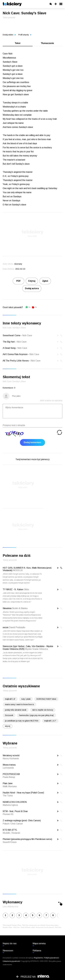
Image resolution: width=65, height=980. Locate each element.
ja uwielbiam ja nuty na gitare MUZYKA (22, 721)
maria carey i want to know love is (19, 704)
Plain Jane (8, 783)
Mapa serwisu (39, 943)
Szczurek (9, 715)
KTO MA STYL (10, 830)
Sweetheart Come (12, 335)
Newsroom (8, 951)
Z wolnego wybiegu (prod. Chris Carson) (22, 821)
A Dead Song (9, 348)
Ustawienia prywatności (11, 961)
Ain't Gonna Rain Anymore (15, 354)
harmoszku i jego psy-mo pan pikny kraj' (36, 715)
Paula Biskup (9, 777)
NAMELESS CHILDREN (15, 802)
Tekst (18, 43)
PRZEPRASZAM (11, 774)
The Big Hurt (9, 342)
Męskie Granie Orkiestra (36, 649)
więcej (8, 726)
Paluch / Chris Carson (13, 824)
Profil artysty (25, 35)
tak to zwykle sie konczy (43, 710)
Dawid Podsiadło (17, 627)
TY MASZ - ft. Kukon (13, 589)
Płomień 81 (8, 814)
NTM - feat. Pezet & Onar (15, 811)
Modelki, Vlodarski (11, 833)
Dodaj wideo (9, 35)
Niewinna (7, 608)
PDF (19, 281)
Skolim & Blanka (20, 608)
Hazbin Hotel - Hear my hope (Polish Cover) (23, 793)
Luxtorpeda (8, 768)
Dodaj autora (32, 288)
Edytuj (32, 281)
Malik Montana (10, 786)
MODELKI (18, 570)
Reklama (37, 951)
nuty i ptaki (26, 699)
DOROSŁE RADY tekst (46, 699)
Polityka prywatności (51, 958)
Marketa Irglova (10, 805)
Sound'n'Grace (10, 842)
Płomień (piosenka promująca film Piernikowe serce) (27, 839)
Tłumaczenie (47, 43)
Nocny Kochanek (11, 758)
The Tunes (8, 796)
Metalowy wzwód (11, 756)
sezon (6, 627)
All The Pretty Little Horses (16, 361)
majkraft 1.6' (10, 699)
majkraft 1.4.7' (50, 721)
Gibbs (26, 589)
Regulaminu (39, 958)
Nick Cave (27, 335)
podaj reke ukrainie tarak (16, 710)
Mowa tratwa (9, 765)
